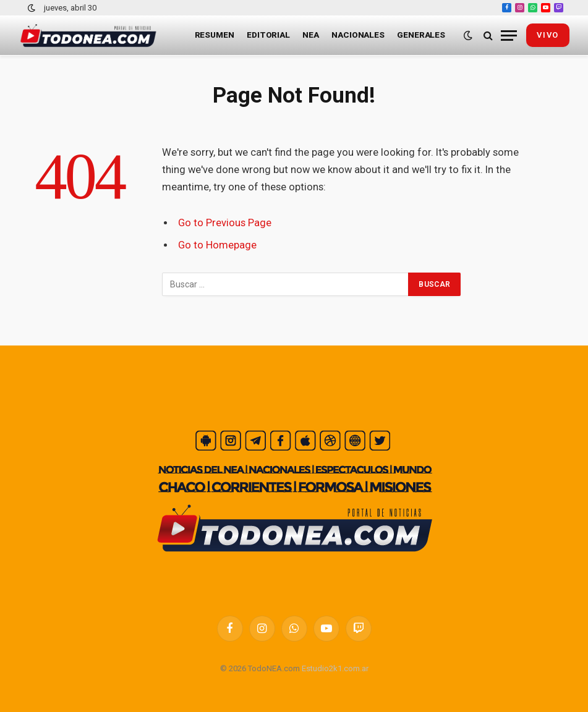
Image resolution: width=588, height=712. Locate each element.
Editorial (268, 35)
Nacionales (358, 35)
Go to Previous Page (225, 223)
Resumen (215, 35)
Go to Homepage (217, 245)
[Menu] (509, 36)
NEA (311, 35)
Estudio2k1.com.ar (335, 668)
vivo (548, 35)
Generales (421, 35)
